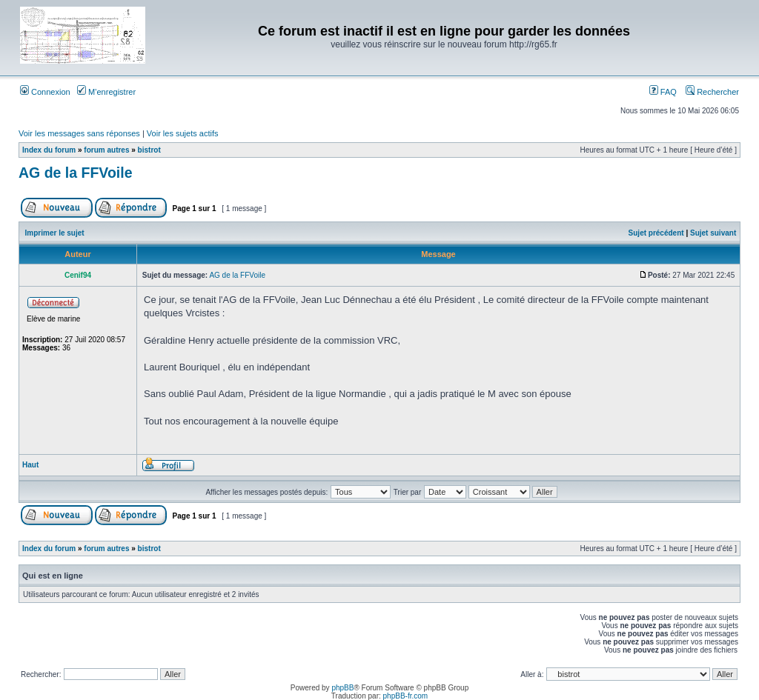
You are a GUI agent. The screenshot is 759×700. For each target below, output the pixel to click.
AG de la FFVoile (76, 173)
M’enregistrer (106, 92)
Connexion (45, 92)
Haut (30, 465)
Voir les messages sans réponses (79, 133)
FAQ (663, 92)
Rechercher (712, 92)
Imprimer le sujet (55, 233)
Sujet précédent (656, 233)
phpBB (342, 688)
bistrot (149, 150)
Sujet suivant (713, 233)
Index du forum (49, 150)
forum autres (106, 150)
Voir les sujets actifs (183, 133)
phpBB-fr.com (406, 696)
